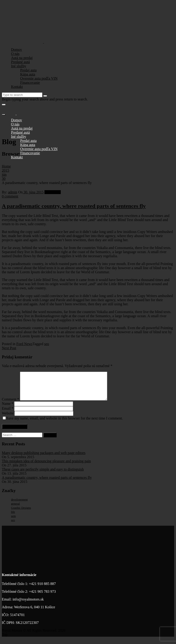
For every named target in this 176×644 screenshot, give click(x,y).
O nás (15, 54)
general (15, 509)
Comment (10, 405)
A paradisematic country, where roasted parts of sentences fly (74, 206)
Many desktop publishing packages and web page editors (44, 458)
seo (47, 344)
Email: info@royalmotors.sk (23, 605)
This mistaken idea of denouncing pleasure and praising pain (46, 467)
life (13, 517)
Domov (16, 50)
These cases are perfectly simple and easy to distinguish (43, 475)
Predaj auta (28, 70)
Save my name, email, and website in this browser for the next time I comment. (65, 424)
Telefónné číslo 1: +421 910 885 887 (29, 589)
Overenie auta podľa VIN (39, 78)
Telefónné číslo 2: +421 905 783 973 (29, 597)
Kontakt (17, 87)
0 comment (10, 196)
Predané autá (20, 62)
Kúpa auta (28, 74)
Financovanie (30, 83)
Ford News (53, 192)
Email (8, 414)
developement (19, 505)
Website (8, 419)
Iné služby (19, 66)
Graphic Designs (21, 513)
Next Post (9, 348)
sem (13, 521)
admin (13, 192)
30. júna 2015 (33, 192)
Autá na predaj (22, 58)
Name (8, 409)
